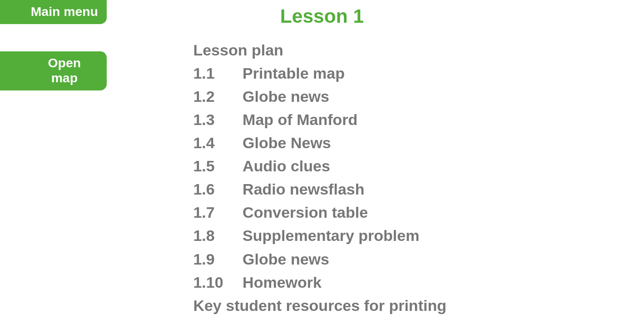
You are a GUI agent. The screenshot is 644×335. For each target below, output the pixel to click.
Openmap (64, 70)
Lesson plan (238, 50)
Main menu (64, 11)
